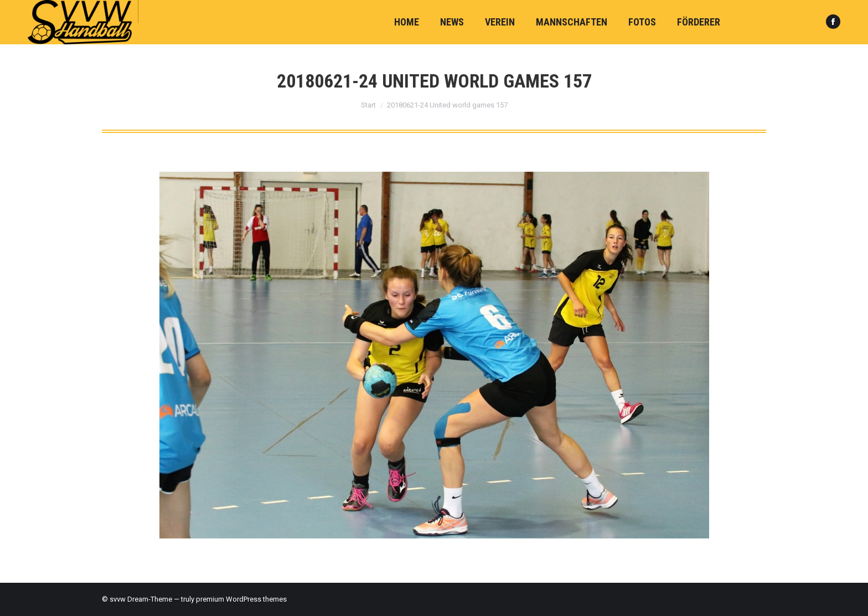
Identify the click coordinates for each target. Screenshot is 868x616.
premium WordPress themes (241, 599)
